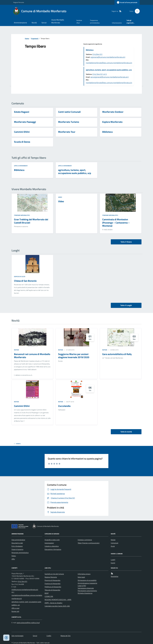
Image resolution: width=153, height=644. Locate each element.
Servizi (44, 23)
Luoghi (113, 560)
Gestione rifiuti (79, 22)
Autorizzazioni (49, 543)
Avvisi (113, 546)
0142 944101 (23, 581)
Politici (14, 556)
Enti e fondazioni (17, 546)
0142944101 (97, 54)
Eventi (113, 563)
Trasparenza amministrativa (95, 22)
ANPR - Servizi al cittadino (53, 603)
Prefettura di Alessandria (53, 587)
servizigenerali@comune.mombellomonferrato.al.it (109, 77)
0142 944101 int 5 (100, 74)
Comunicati (114, 543)
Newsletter (115, 576)
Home (27, 38)
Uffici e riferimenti (21, 166)
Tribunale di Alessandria (52, 590)
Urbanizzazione (117, 23)
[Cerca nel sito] (136, 11)
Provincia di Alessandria (52, 580)
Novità (34, 23)
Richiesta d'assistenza (85, 593)
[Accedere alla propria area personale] (127, 2)
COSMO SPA (49, 596)
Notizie (16, 350)
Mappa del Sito (66, 636)
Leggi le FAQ (82, 586)
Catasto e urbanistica (52, 546)
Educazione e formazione (53, 549)
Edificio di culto (20, 276)
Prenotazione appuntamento (87, 591)
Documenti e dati (17, 543)
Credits (49, 636)
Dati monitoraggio (17, 636)
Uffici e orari (15, 608)
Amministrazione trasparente (87, 583)
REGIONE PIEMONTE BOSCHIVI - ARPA (58, 600)
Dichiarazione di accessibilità (87, 580)
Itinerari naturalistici (22, 215)
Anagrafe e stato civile (52, 540)
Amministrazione (20, 23)
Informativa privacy (84, 574)
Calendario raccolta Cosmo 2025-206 (57, 606)
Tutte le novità (126, 432)
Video (60, 197)
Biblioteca (90, 50)
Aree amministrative (18, 540)
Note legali (81, 577)
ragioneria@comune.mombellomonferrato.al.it (108, 57)
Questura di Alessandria (52, 584)
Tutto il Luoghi (126, 305)
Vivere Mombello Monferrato (58, 21)
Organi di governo (17, 549)
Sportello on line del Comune (54, 574)
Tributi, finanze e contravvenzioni (89, 543)
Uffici (13, 559)
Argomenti (35, 38)
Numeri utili (15, 611)
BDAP (47, 593)
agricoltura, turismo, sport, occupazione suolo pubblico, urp (109, 70)
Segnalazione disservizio (86, 588)
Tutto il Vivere (126, 242)
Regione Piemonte (19, 2)
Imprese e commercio (85, 540)
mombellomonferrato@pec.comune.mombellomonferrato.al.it (109, 63)
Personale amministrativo (20, 553)
